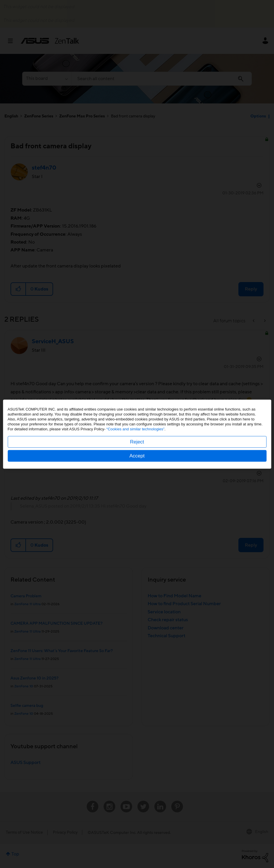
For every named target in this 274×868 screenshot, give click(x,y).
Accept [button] (137, 456)
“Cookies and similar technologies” (136, 429)
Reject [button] (137, 442)
